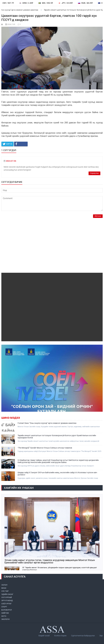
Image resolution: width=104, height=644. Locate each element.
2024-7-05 (11, 24)
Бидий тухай (44, 636)
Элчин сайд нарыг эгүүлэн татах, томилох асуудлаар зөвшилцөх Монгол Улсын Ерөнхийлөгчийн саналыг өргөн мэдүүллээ (50, 561)
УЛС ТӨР (5, 591)
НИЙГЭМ (5, 613)
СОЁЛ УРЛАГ (6, 604)
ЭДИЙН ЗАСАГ (7, 594)
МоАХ (4, 588)
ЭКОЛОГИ (5, 619)
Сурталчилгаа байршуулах (83, 636)
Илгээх (98, 216)
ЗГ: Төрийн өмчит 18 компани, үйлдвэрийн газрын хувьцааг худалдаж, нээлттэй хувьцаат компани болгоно (60, 569)
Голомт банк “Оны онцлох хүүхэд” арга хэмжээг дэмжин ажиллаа (47, 423)
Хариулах (94, 173)
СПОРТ (4, 607)
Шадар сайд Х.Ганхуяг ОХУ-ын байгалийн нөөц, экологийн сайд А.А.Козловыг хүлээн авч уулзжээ (57, 474)
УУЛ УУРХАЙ (7, 597)
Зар (101, 636)
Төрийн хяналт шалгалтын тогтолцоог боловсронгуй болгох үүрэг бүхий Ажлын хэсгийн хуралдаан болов (57, 437)
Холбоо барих (60, 636)
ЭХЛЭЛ (4, 585)
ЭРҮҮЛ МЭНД (7, 601)
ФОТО (4, 616)
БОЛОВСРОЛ (7, 610)
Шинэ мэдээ (11, 418)
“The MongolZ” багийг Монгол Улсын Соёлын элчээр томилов (45, 448)
